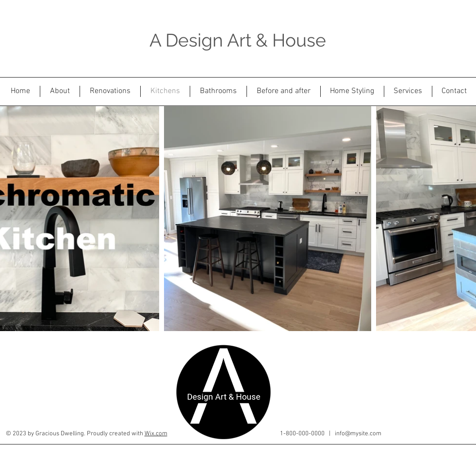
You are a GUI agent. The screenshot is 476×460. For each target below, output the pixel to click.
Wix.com (156, 434)
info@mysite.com (358, 434)
